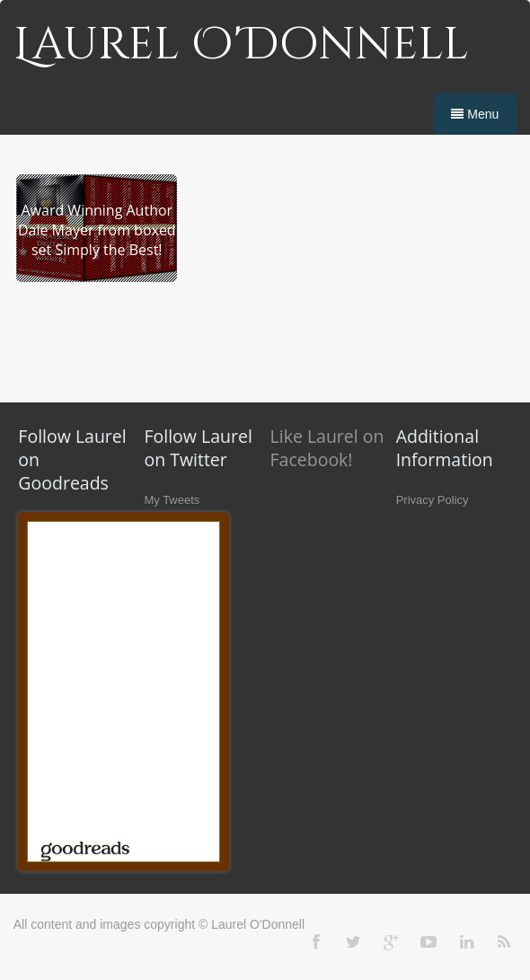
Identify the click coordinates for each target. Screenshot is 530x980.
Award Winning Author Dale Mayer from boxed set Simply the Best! (97, 230)
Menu (475, 114)
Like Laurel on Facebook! (327, 448)
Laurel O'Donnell (241, 45)
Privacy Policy (433, 500)
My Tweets (172, 500)
